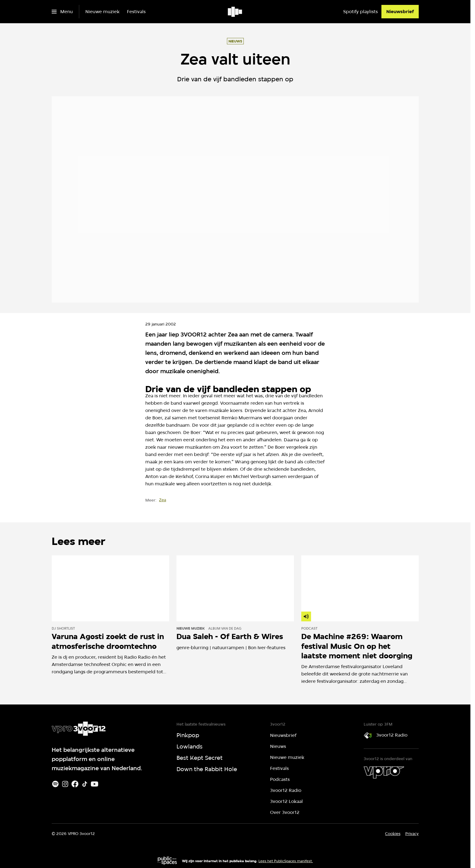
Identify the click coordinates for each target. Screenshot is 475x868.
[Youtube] (95, 784)
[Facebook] (75, 784)
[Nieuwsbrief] (400, 12)
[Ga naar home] (235, 12)
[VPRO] (384, 772)
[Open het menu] (62, 12)
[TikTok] (85, 784)
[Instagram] (65, 784)
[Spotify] (55, 784)
